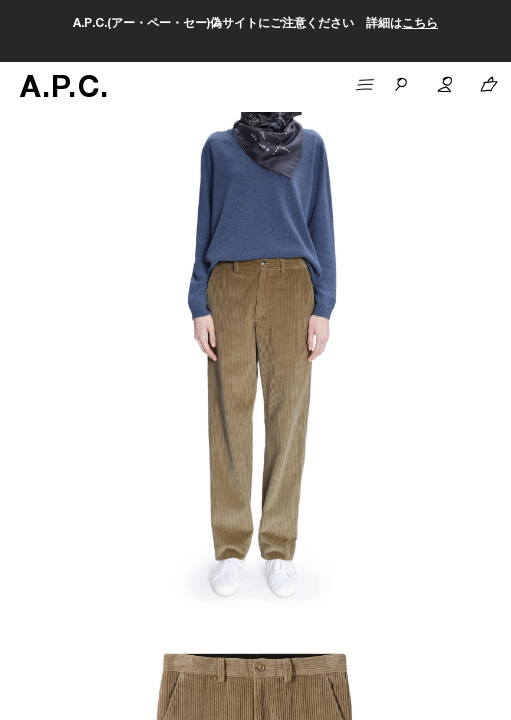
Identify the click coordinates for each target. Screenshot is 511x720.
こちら (420, 24)
